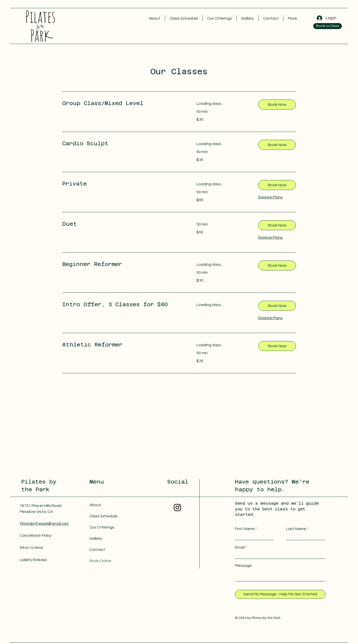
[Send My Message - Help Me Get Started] (280, 594)
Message (243, 566)
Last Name (296, 529)
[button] (277, 105)
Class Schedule (104, 516)
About (95, 505)
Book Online (100, 561)
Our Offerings (102, 527)
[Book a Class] (328, 26)
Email (240, 547)
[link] (123, 103)
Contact (97, 550)
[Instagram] (177, 508)
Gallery (96, 538)
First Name (245, 529)
